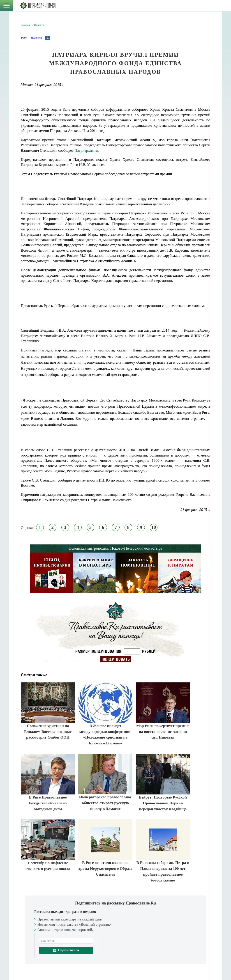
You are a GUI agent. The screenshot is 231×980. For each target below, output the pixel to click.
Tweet (24, 38)
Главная (25, 25)
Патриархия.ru (86, 150)
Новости (39, 25)
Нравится (36, 38)
